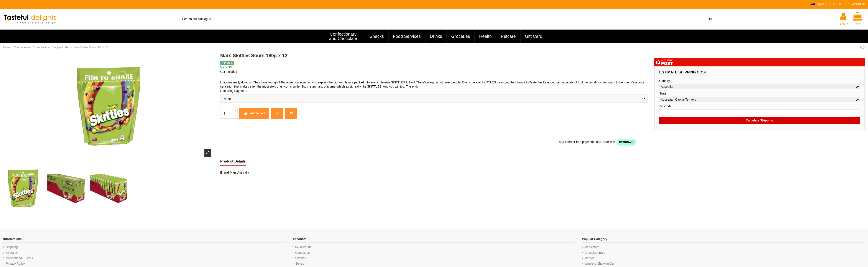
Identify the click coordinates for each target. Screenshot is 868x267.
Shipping (12, 247)
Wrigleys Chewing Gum (600, 264)
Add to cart (254, 113)
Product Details (233, 161)
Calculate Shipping (759, 120)
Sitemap (301, 258)
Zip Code (665, 106)
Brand (225, 172)
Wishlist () (856, 4)
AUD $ (838, 4)
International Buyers (19, 258)
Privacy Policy (15, 264)
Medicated (592, 247)
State (663, 93)
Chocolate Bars (595, 253)
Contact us (302, 253)
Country (665, 81)
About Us (12, 253)
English (820, 4)
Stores (299, 264)
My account (303, 247)
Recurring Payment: (234, 91)
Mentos (590, 258)
